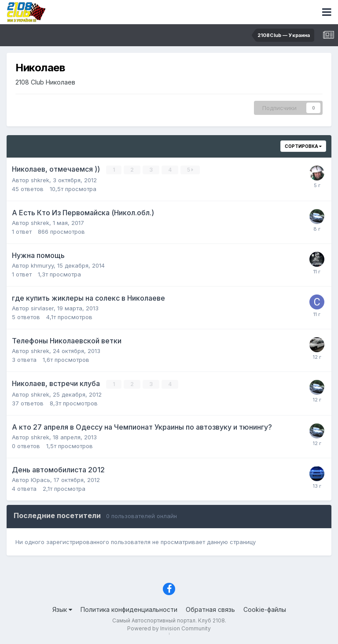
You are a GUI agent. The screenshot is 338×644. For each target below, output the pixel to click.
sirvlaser (42, 308)
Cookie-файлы (265, 609)
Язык (62, 609)
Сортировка (303, 146)
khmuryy (42, 265)
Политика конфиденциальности (129, 609)
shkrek (40, 180)
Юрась (40, 480)
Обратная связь (210, 609)
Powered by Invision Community (169, 628)
